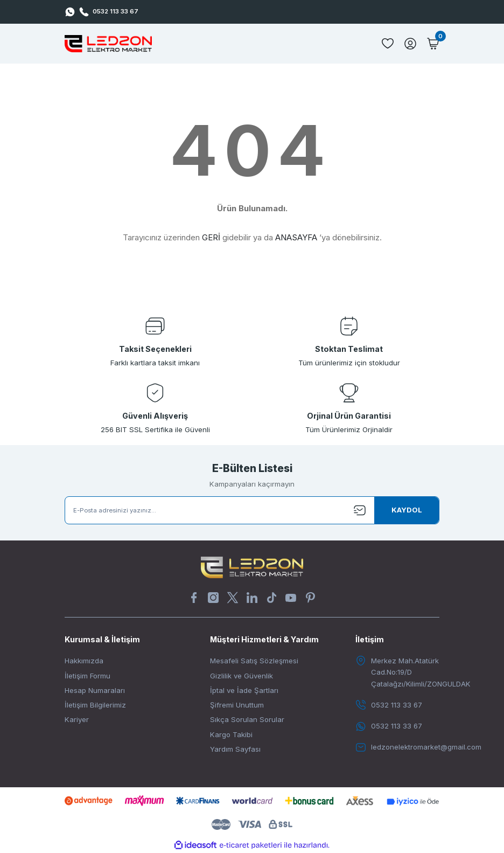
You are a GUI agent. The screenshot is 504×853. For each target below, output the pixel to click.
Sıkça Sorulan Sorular (247, 719)
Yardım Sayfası (235, 749)
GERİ (211, 237)
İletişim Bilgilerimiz (95, 705)
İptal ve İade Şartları (244, 690)
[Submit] (407, 510)
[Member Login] (410, 44)
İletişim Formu (87, 676)
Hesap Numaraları (95, 690)
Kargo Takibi (231, 734)
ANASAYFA (296, 237)
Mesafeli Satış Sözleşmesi (254, 661)
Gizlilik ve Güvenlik (241, 676)
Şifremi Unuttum (237, 705)
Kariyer (77, 719)
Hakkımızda (84, 661)
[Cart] (433, 44)
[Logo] (108, 44)
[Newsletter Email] (252, 510)
